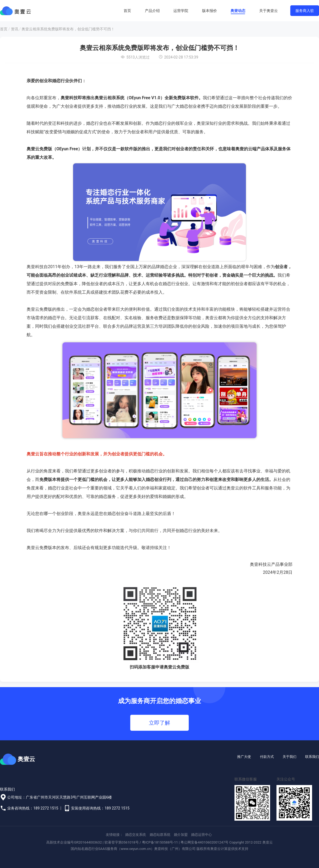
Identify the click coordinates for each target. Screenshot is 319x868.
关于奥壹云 (268, 11)
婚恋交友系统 (136, 835)
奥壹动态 (238, 11)
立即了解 (159, 723)
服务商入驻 (305, 11)
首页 (127, 11)
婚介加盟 (181, 835)
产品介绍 (152, 11)
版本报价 (209, 11)
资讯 (15, 29)
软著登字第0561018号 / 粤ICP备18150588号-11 (141, 842)
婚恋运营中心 (202, 835)
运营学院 (181, 11)
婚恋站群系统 (160, 835)
